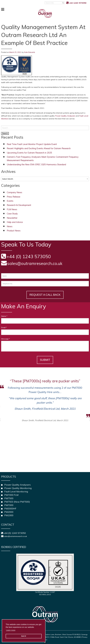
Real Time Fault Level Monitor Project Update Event (32, 144)
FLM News (12, 209)
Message (6, 339)
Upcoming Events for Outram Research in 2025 (29, 153)
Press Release (14, 197)
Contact (8, 525)
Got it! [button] (24, 636)
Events (10, 201)
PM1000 (9, 515)
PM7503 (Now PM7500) (17, 502)
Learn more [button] (11, 630)
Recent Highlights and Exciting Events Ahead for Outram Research (39, 148)
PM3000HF (10, 509)
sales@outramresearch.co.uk (35, 263)
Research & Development (19, 205)
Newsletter (12, 218)
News (10, 226)
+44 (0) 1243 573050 (15, 533)
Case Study (12, 214)
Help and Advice (15, 222)
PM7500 (9, 498)
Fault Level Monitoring (16, 492)
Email (4, 327)
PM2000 (9, 512)
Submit (45, 360)
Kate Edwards (30, 52)
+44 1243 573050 (78, 3)
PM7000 (9, 505)
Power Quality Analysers (65, 116)
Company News (14, 192)
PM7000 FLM (11, 495)
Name (4, 316)
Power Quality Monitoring (18, 488)
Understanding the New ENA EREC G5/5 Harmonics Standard (36, 165)
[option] (45, 400)
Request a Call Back (45, 295)
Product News (14, 231)
